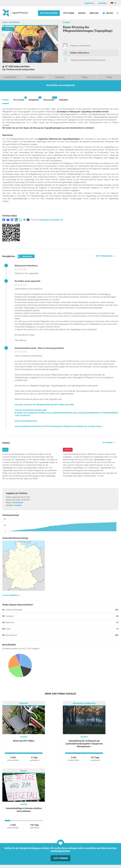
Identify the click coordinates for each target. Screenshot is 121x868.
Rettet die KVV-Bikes (24, 741)
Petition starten (49, 13)
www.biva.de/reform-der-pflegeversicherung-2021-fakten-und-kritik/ (44, 405)
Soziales (66, 22)
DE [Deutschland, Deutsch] (113, 3)
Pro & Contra (19, 99)
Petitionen (69, 13)
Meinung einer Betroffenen (26, 266)
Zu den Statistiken (10, 595)
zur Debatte (108, 442)
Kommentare (49, 99)
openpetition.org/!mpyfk (51, 220)
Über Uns (94, 13)
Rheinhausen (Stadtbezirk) (84, 703)
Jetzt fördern (60, 858)
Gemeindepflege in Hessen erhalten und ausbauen (24, 810)
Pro (5, 450)
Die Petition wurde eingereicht (27, 281)
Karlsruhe (24, 703)
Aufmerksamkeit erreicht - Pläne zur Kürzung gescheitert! (39, 348)
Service (82, 13)
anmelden (102, 3)
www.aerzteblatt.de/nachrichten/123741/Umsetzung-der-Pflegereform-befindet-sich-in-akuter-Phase (58, 426)
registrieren (89, 3)
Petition (6, 100)
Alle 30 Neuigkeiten (104, 256)
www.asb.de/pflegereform (26, 421)
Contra (68, 450)
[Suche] (118, 13)
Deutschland (14, 22)
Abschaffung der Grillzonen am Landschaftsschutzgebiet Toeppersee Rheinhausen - (84, 744)
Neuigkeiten (34, 99)
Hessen (24, 771)
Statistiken (64, 100)
